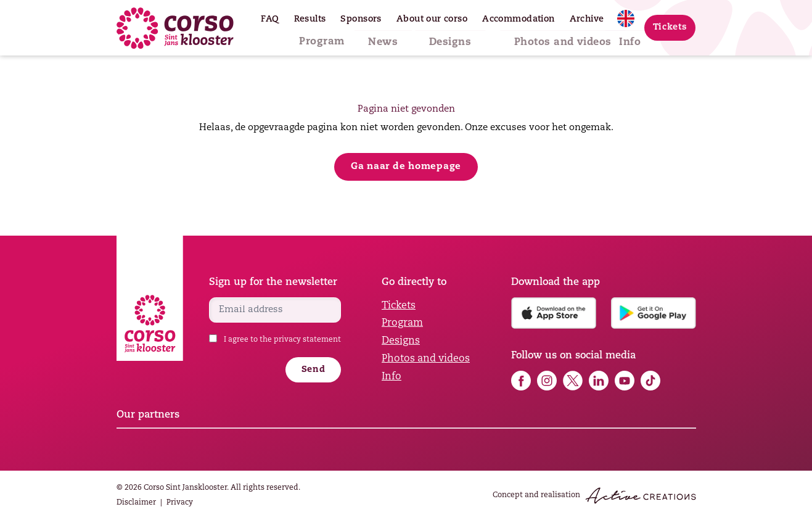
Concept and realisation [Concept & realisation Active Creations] (594, 496)
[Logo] (175, 28)
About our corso (432, 19)
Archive (587, 19)
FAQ (270, 19)
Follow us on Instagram (547, 381)
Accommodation (518, 19)
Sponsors (361, 19)
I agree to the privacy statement (282, 340)
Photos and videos (539, 38)
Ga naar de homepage (406, 167)
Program (331, 38)
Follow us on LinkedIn (599, 381)
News (389, 38)
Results (310, 19)
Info (621, 38)
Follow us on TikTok (650, 381)
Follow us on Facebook (521, 381)
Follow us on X (573, 381)
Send (314, 370)
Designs (447, 38)
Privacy (180, 503)
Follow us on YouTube (625, 381)
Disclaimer (136, 503)
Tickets (670, 27)
